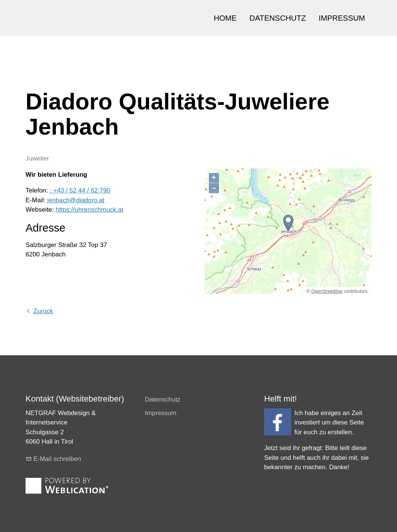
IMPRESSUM (342, 18)
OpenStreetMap (327, 291)
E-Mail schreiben (57, 459)
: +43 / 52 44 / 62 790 (80, 190)
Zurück (43, 311)
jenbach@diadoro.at (76, 200)
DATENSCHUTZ (278, 18)
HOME (225, 18)
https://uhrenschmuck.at (89, 210)
